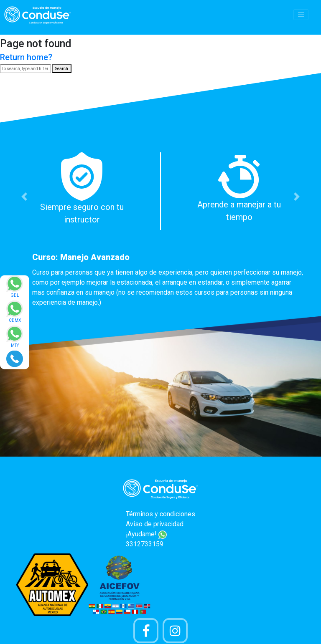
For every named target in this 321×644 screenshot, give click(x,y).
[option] (160, 232)
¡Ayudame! (146, 534)
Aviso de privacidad (155, 524)
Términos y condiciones (160, 514)
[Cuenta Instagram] (175, 631)
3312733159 (145, 544)
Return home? (26, 57)
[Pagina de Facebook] (146, 631)
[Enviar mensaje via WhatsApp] (15, 289)
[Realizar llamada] (15, 358)
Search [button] (62, 69)
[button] (24, 197)
